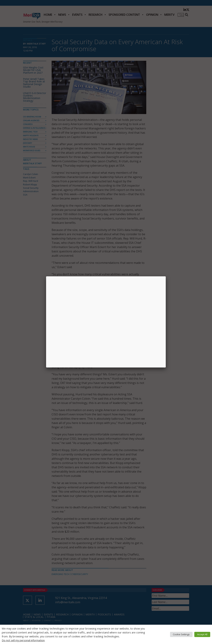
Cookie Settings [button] (181, 634)
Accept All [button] (202, 634)
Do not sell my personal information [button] (23, 640)
